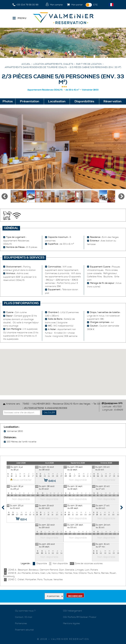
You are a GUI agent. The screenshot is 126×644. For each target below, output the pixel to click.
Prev (5, 508)
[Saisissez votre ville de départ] (22, 413)
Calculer (49, 413)
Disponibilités (84, 101)
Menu (22, 18)
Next (118, 508)
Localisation (57, 101)
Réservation (113, 101)
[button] (74, 5)
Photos (8, 101)
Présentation (30, 101)
